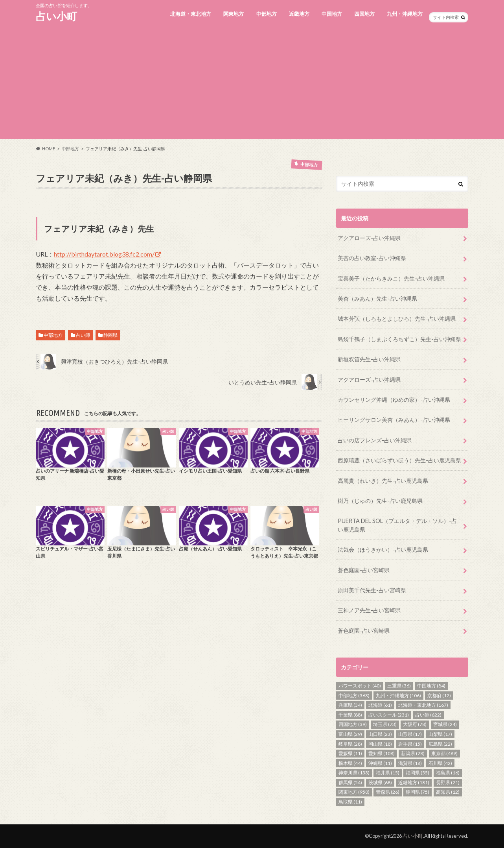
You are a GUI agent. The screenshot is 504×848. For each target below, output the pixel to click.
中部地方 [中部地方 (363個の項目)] (354, 696)
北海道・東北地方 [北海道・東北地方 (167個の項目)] (423, 705)
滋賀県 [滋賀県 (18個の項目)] (410, 763)
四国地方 (364, 14)
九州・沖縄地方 (405, 14)
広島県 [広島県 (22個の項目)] (440, 744)
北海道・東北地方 (191, 14)
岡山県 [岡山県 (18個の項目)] (380, 744)
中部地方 (267, 14)
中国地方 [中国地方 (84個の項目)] (431, 686)
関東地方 (234, 14)
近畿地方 (299, 14)
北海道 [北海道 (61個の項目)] (380, 705)
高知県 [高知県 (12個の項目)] (448, 792)
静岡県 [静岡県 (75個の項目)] (418, 792)
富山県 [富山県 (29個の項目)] (350, 734)
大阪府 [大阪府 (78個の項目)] (415, 724)
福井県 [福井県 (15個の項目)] (388, 773)
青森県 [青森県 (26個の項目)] (388, 792)
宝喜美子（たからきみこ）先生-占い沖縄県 (391, 278)
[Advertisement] (252, 84)
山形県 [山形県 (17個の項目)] (410, 734)
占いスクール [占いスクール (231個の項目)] (389, 715)
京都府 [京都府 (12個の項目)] (439, 696)
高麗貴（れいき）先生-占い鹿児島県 (383, 481)
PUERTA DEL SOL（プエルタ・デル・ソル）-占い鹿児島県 (397, 525)
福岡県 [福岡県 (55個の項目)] (418, 773)
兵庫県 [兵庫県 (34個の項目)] (350, 705)
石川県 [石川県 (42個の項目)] (440, 763)
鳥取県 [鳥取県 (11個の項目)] (350, 802)
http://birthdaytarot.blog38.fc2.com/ (104, 254)
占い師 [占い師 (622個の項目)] (428, 715)
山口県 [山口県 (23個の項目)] (380, 734)
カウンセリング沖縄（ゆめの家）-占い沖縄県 (394, 400)
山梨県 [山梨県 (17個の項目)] (440, 734)
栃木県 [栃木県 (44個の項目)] (350, 763)
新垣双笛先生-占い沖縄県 (369, 359)
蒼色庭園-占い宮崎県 (364, 570)
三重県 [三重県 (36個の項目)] (399, 686)
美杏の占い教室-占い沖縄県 (372, 258)
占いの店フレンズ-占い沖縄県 (375, 440)
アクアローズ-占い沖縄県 (369, 238)
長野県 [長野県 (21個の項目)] (448, 782)
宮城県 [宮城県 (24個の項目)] (445, 724)
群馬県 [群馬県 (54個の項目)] (350, 782)
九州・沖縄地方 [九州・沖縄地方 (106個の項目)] (398, 696)
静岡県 (110, 335)
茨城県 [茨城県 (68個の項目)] (380, 782)
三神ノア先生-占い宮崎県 (369, 610)
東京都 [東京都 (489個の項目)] (444, 753)
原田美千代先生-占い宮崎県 (372, 590)
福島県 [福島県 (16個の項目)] (448, 773)
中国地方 (332, 14)
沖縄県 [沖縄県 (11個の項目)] (380, 763)
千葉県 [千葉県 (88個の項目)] (350, 715)
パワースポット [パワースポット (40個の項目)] (360, 686)
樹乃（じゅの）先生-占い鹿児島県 (380, 501)
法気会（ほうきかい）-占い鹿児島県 (383, 550)
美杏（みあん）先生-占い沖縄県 (377, 298)
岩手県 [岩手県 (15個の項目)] (410, 744)
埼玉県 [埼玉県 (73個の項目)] (385, 724)
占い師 (83, 335)
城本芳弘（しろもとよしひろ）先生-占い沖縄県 (397, 319)
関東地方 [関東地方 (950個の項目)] (354, 792)
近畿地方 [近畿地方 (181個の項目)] (414, 782)
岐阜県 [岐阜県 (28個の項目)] (350, 744)
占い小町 (56, 16)
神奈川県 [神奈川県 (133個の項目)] (354, 773)
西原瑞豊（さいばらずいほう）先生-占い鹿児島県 (399, 460)
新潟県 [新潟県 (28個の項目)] (413, 753)
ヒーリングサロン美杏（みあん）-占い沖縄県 (394, 420)
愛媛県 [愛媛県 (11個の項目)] (350, 753)
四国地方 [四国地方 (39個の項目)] (353, 724)
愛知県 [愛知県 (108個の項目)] (382, 753)
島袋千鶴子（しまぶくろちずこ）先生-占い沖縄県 (399, 339)
